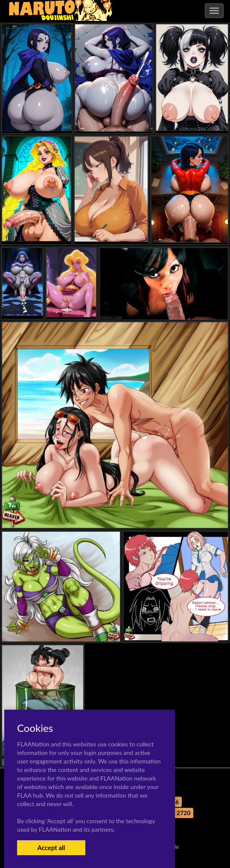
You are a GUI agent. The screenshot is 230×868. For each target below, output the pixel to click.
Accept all (51, 848)
